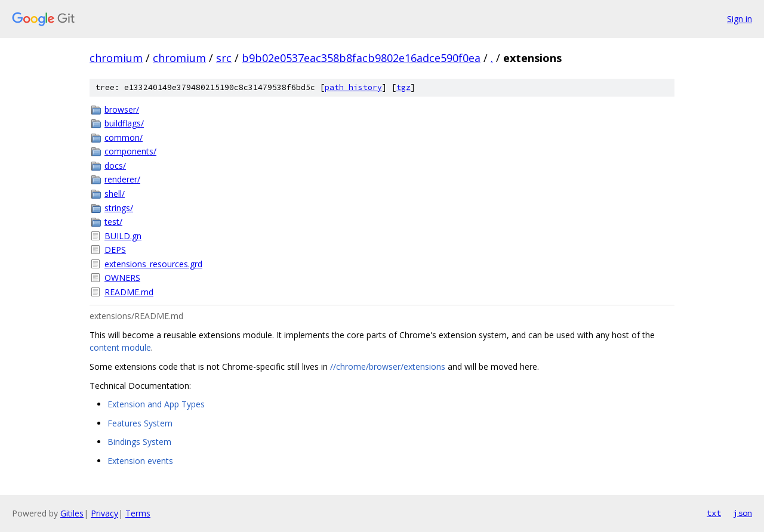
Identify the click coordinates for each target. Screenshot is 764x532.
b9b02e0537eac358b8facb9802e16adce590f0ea (361, 58)
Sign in (740, 19)
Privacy (104, 513)
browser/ (122, 109)
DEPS (115, 250)
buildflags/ (124, 123)
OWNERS (122, 278)
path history (353, 87)
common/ (124, 137)
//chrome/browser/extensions (388, 366)
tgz (403, 87)
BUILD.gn (123, 236)
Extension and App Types (156, 404)
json (743, 513)
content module (120, 347)
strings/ (119, 208)
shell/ (115, 194)
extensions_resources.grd (153, 264)
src (224, 58)
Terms (138, 513)
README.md (129, 292)
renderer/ (122, 179)
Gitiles (72, 513)
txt (714, 513)
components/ (130, 151)
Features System (140, 423)
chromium (116, 58)
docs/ (115, 166)
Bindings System (139, 442)
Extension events (140, 461)
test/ (113, 222)
